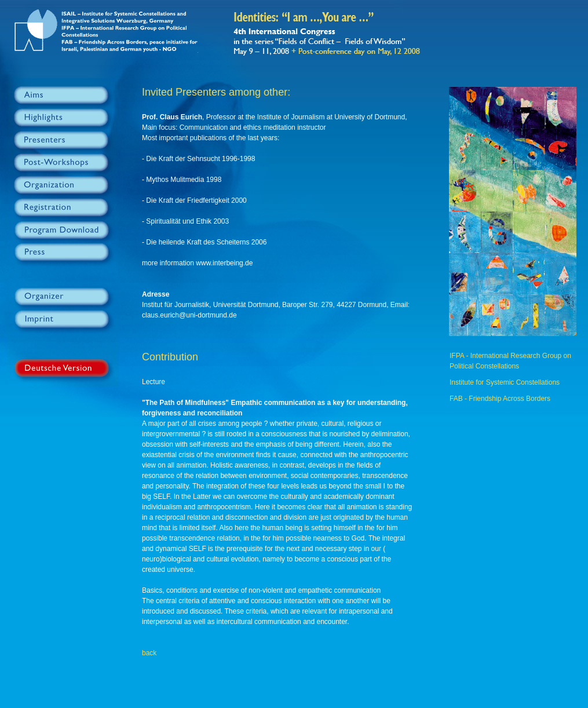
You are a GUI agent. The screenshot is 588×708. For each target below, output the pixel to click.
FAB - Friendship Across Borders (500, 399)
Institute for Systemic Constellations (505, 382)
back (149, 653)
